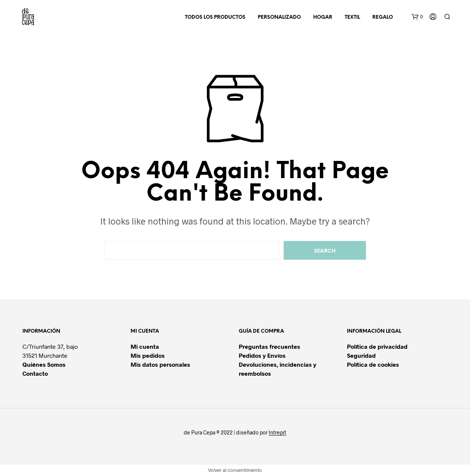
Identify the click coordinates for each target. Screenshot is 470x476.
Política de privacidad (377, 346)
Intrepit (277, 433)
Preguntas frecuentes (269, 346)
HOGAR (323, 17)
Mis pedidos (148, 355)
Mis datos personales (160, 364)
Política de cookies (373, 364)
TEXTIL (352, 17)
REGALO (383, 17)
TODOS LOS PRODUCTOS (215, 17)
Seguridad (361, 355)
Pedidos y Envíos (262, 355)
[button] (417, 17)
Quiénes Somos (44, 364)
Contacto (35, 373)
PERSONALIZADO (279, 17)
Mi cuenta (145, 346)
